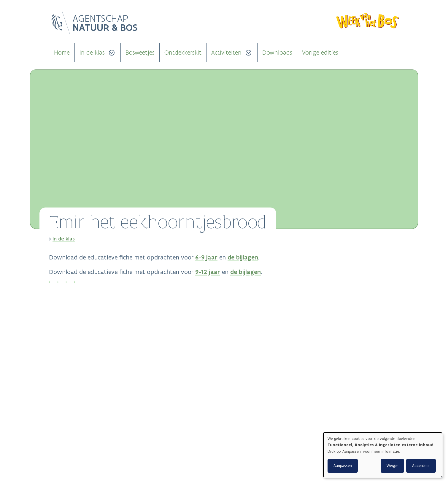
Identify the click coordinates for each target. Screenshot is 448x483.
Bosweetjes (140, 53)
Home (62, 53)
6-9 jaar (206, 257)
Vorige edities (320, 53)
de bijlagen (243, 257)
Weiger (392, 466)
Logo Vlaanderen (61, 23)
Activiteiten (226, 53)
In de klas (92, 53)
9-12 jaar (208, 272)
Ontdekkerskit (183, 53)
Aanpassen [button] (343, 466)
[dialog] (383, 455)
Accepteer (421, 466)
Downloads (277, 53)
